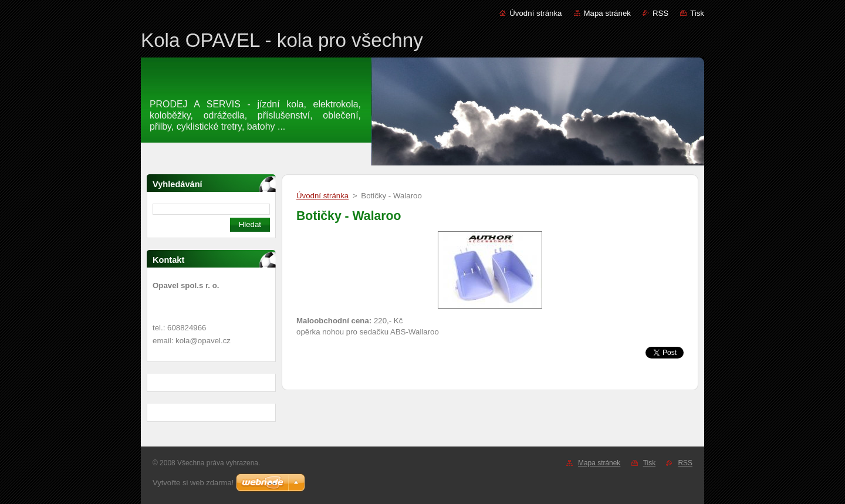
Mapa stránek (607, 13)
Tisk (697, 13)
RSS (660, 13)
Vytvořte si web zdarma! (193, 483)
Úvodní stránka (535, 13)
